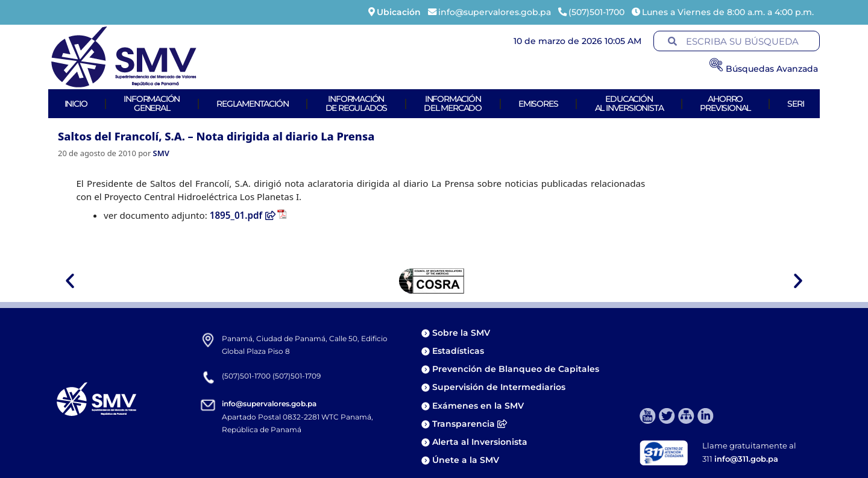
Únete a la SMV (466, 460)
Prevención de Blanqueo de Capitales (516, 369)
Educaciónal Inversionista (629, 103)
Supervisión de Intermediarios (499, 387)
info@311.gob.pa (746, 459)
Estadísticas (459, 351)
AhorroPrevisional (725, 103)
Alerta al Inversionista (480, 442)
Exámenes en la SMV (478, 406)
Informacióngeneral (152, 103)
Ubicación (399, 12)
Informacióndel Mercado (453, 103)
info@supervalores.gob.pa (269, 404)
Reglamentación (252, 104)
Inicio (76, 104)
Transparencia (470, 424)
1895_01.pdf (243, 215)
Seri (795, 104)
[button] (70, 281)
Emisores (538, 104)
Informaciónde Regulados (357, 103)
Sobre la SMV (461, 333)
